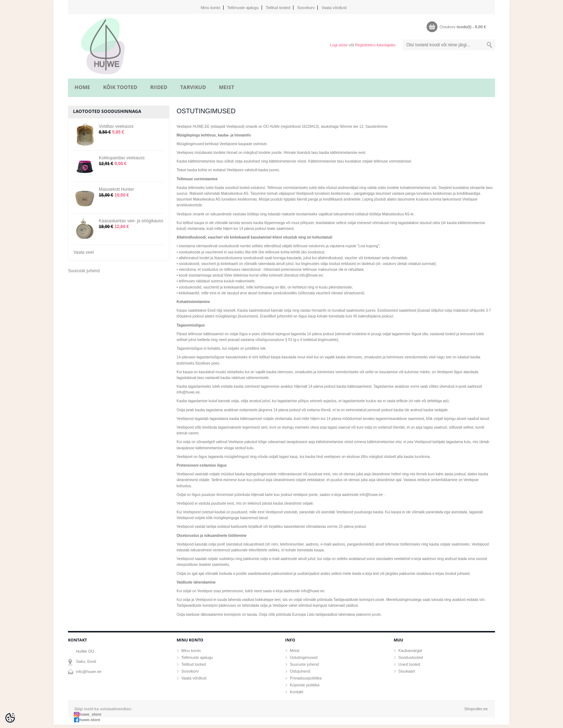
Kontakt (297, 692)
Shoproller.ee (476, 709)
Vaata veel (84, 252)
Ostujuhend (300, 671)
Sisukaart (407, 671)
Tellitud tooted (278, 8)
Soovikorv (306, 8)
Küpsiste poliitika (305, 685)
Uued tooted (409, 664)
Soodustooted (411, 657)
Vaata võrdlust (334, 8)
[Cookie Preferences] (10, 718)
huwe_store (90, 714)
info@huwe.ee (89, 672)
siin (482, 600)
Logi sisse (339, 45)
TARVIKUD (193, 87)
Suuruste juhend (84, 271)
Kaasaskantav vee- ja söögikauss (131, 221)
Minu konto (211, 8)
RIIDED (159, 87)
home (82, 87)
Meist (295, 651)
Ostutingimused (304, 657)
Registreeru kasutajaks (375, 45)
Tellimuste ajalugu (243, 8)
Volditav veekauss (116, 126)
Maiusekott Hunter (116, 189)
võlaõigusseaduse (270, 340)
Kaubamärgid (410, 651)
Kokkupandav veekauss (122, 158)
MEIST (227, 87)
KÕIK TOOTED (120, 87)
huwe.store (90, 720)
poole (376, 615)
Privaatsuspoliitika (306, 678)
